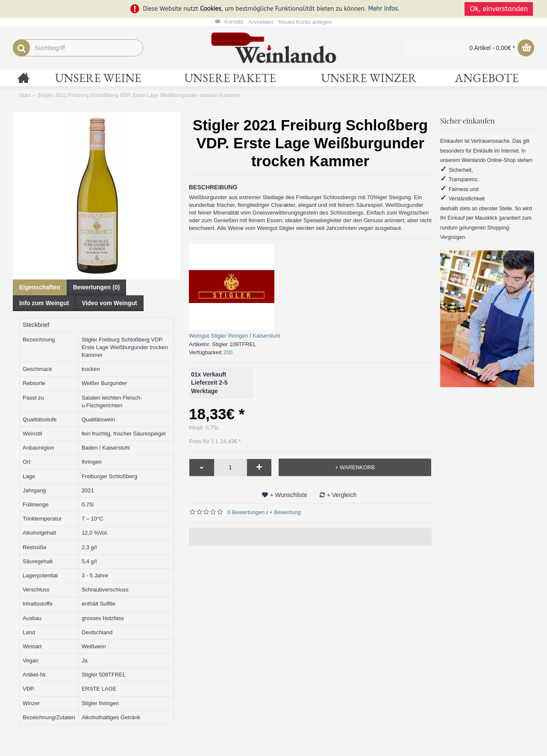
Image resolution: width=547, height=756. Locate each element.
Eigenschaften (40, 287)
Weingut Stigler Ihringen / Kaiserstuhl (235, 336)
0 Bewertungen (246, 512)
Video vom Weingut (109, 303)
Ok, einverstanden (500, 9)
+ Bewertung (285, 512)
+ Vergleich (342, 495)
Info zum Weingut (44, 303)
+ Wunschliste (289, 495)
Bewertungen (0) (97, 287)
